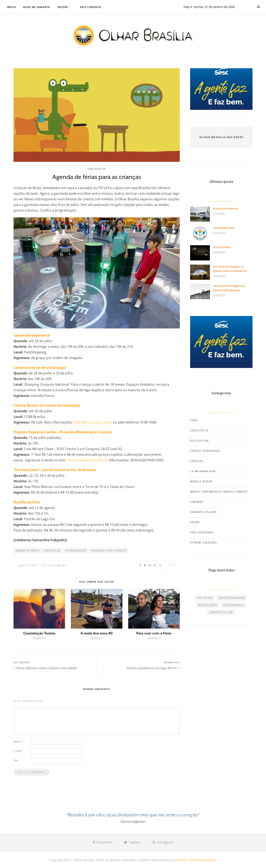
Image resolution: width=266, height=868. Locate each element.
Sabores (197, 502)
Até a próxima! (222, 247)
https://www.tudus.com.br (88, 460)
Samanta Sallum (203, 512)
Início (11, 7)
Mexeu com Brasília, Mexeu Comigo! (219, 492)
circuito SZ (52, 550)
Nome (18, 742)
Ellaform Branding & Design (197, 860)
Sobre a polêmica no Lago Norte (153, 668)
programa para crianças (109, 550)
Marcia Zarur (201, 482)
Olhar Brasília (57, 565)
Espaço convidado (205, 451)
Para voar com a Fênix (154, 633)
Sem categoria (202, 532)
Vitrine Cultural (204, 543)
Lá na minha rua (203, 471)
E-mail (18, 751)
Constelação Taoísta (39, 633)
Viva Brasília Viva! (224, 228)
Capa (194, 420)
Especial (197, 461)
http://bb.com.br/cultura (93, 422)
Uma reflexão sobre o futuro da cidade (45, 668)
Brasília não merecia (225, 209)
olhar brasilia (76, 550)
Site (16, 760)
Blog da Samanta (37, 7)
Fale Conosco (91, 7)
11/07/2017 (32, 565)
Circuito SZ (97, 169)
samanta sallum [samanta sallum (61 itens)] (221, 612)
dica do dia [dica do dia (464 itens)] (205, 598)
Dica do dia (199, 441)
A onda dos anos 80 (97, 633)
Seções (63, 7)
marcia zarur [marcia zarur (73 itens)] (208, 605)
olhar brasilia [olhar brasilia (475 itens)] (233, 605)
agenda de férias (28, 550)
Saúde (195, 522)
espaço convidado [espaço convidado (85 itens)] (232, 598)
